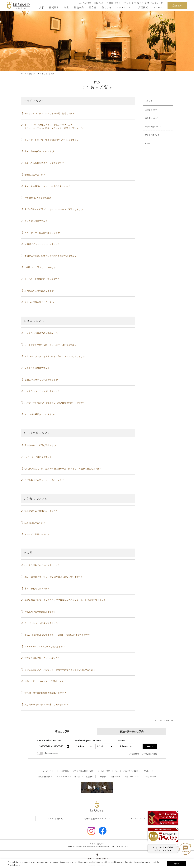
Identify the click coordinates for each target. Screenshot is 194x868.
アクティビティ (125, 7)
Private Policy (13, 865)
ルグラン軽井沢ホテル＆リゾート (97, 819)
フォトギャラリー (48, 771)
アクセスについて (152, 135)
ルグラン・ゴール (138, 819)
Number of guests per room (84, 740)
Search (150, 746)
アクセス (158, 7)
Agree (177, 864)
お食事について (151, 118)
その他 (148, 143)
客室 (66, 7)
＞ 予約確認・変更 (150, 754)
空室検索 (177, 5)
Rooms (122, 740)
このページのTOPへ (165, 721)
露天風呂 (54, 7)
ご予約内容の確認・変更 (83, 771)
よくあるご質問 (85, 3)
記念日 (93, 7)
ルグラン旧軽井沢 (55, 819)
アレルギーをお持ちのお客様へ (127, 771)
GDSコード (149, 771)
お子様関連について (153, 126)
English (155, 3)
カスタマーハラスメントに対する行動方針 (75, 776)
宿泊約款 (116, 776)
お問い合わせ (99, 3)
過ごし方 (106, 7)
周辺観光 (143, 7)
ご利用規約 (102, 776)
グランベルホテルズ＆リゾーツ (136, 3)
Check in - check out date (49, 740)
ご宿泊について (151, 110)
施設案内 (79, 7)
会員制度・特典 (114, 3)
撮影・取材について (133, 776)
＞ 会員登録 (134, 754)
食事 (42, 7)
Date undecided (48, 753)
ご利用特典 (64, 771)
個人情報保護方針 (45, 776)
